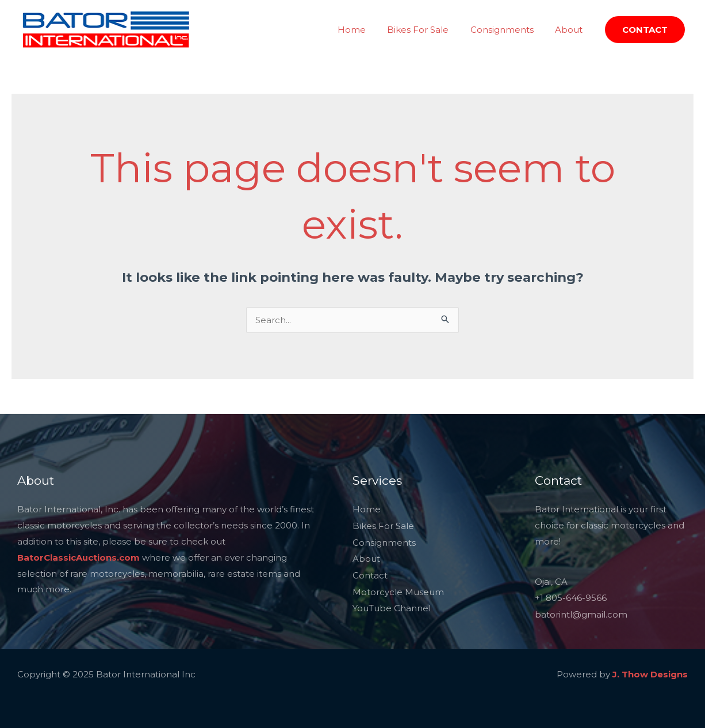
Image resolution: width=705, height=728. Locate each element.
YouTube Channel (392, 605)
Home (367, 30)
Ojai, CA (551, 582)
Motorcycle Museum (398, 589)
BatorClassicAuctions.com (78, 558)
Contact (370, 574)
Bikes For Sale (429, 30)
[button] (645, 30)
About (571, 30)
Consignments (508, 30)
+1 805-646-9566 (571, 598)
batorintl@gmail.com (581, 613)
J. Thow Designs (650, 673)
